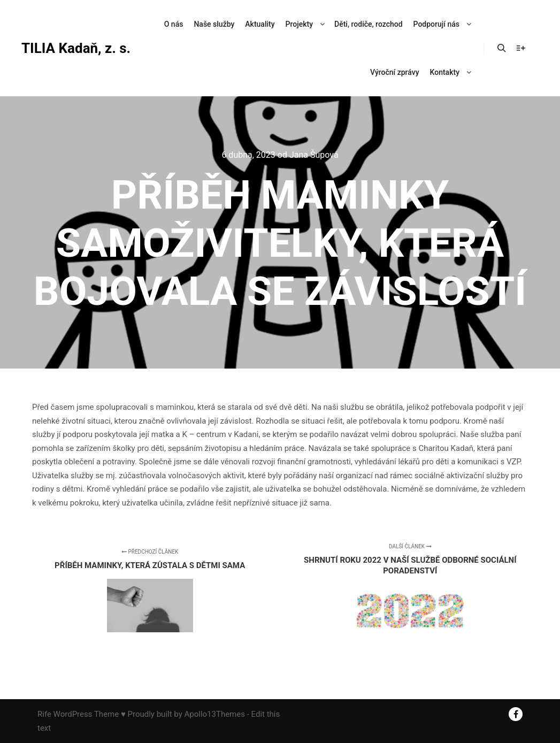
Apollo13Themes (214, 714)
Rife (44, 714)
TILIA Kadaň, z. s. (75, 48)
